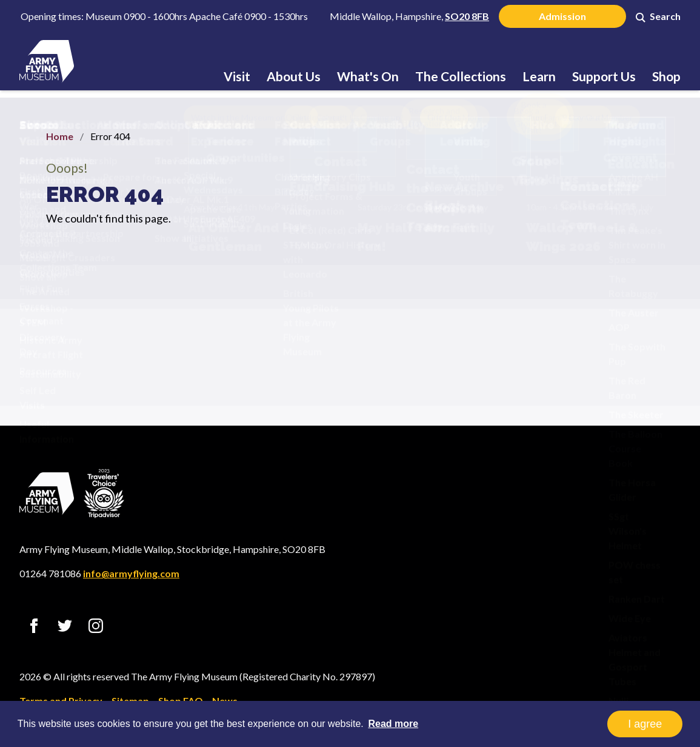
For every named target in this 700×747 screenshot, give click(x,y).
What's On (368, 76)
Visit (237, 76)
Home (60, 136)
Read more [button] (393, 724)
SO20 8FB (467, 16)
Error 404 (105, 194)
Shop (666, 76)
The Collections (461, 76)
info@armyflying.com (131, 573)
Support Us (604, 76)
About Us (294, 76)
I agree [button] (645, 724)
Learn (539, 76)
